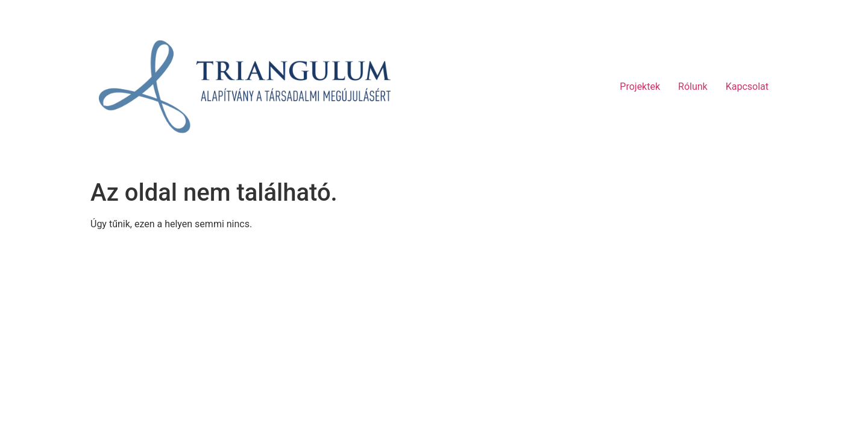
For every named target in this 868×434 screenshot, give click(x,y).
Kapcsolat (747, 86)
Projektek (640, 86)
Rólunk (693, 86)
